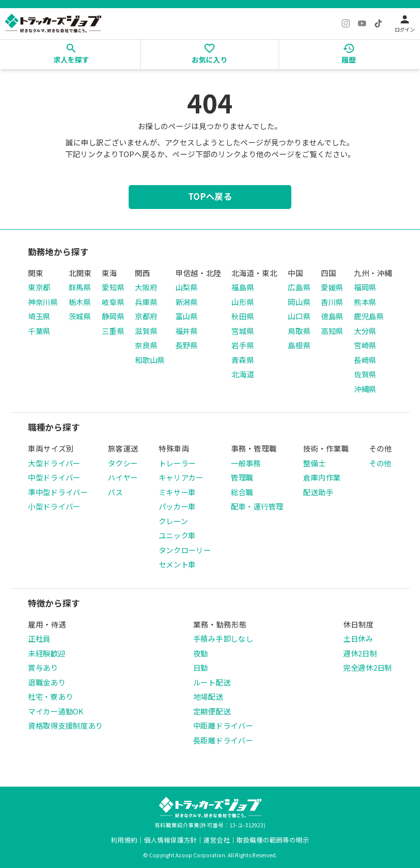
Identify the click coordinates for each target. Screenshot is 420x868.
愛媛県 (332, 287)
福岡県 (365, 287)
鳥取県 (299, 331)
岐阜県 (113, 302)
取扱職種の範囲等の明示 (273, 840)
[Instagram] (346, 23)
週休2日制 (360, 653)
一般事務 (246, 463)
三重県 (113, 331)
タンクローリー (185, 550)
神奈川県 (43, 302)
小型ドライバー (54, 506)
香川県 (332, 302)
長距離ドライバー (223, 740)
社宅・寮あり (50, 696)
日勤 (201, 667)
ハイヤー (123, 477)
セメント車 (177, 564)
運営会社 (217, 840)
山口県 (299, 316)
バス (115, 492)
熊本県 (365, 302)
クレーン (173, 521)
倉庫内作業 (322, 477)
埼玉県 (39, 316)
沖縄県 (365, 389)
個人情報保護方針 (170, 840)
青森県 (243, 360)
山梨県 (187, 287)
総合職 (242, 492)
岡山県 (299, 302)
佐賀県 (365, 374)
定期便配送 (212, 711)
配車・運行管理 (257, 506)
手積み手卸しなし (223, 638)
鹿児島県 (369, 316)
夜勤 (201, 653)
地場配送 (208, 696)
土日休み (358, 638)
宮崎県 (365, 345)
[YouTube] (362, 23)
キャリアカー (181, 477)
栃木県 (80, 302)
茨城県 (80, 316)
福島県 (243, 287)
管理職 (242, 477)
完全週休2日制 (368, 667)
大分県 (365, 331)
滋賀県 (146, 331)
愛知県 (113, 287)
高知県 (332, 331)
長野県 (187, 345)
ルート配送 (212, 682)
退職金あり (47, 682)
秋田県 (243, 316)
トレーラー (177, 463)
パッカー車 (177, 506)
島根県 (299, 345)
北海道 (243, 374)
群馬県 (80, 287)
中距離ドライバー (223, 725)
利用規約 (124, 840)
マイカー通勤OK (56, 711)
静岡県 (113, 316)
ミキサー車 (177, 492)
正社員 (39, 638)
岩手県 (243, 345)
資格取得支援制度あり (65, 725)
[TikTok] (378, 23)
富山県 (187, 316)
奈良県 (146, 345)
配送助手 (318, 492)
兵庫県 (146, 302)
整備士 (314, 463)
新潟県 (187, 302)
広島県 (299, 287)
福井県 (187, 331)
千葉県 (39, 331)
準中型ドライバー (58, 492)
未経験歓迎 (47, 653)
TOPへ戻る (210, 196)
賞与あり (43, 667)
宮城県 (243, 331)
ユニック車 (177, 535)
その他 (380, 463)
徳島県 (332, 316)
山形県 (243, 302)
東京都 (39, 287)
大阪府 (146, 287)
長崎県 (365, 360)
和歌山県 (150, 360)
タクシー (123, 463)
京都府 (146, 316)
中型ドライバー (54, 477)
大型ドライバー (54, 463)
